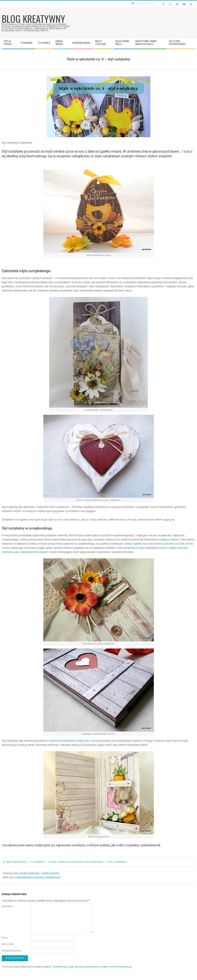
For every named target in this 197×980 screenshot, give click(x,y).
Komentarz (8, 906)
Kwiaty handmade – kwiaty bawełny (39, 873)
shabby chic (83, 741)
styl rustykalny (74, 862)
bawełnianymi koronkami (34, 552)
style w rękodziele (93, 862)
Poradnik (39, 862)
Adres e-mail (8, 944)
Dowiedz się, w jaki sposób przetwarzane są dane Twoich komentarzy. (92, 967)
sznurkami (7, 552)
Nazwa (5, 938)
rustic (61, 862)
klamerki (58, 548)
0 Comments (120, 862)
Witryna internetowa (11, 950)
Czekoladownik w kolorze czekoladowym (38, 877)
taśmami (183, 548)
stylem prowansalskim (62, 741)
